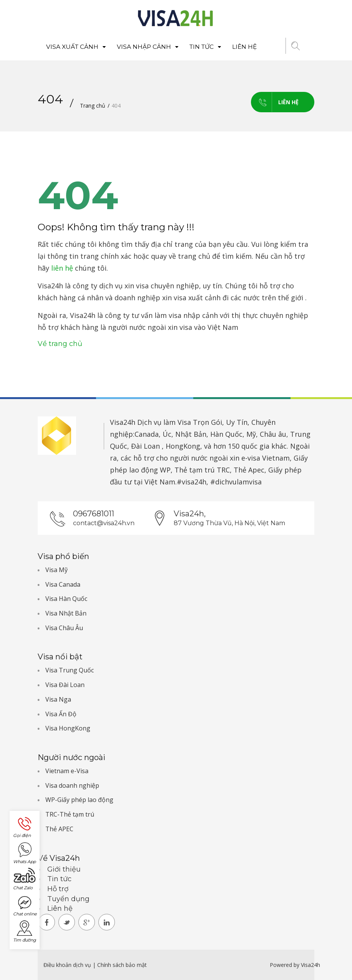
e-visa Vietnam (266, 458)
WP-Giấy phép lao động (79, 800)
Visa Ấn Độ (61, 714)
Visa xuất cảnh (76, 47)
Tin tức (205, 47)
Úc (167, 434)
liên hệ (62, 268)
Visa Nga (58, 699)
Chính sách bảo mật (122, 965)
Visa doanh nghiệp (72, 785)
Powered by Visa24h (295, 965)
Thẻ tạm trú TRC (202, 470)
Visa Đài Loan (65, 685)
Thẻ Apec (249, 470)
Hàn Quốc (226, 434)
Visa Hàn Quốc (66, 599)
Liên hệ (244, 47)
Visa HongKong (68, 728)
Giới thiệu (64, 869)
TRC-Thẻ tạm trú (70, 814)
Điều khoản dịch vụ (68, 965)
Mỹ (251, 434)
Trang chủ (93, 106)
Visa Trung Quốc (70, 670)
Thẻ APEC (59, 829)
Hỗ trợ (58, 889)
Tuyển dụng (68, 899)
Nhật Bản (191, 434)
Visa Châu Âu (64, 628)
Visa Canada (63, 584)
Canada (147, 434)
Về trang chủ (60, 344)
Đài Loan (145, 446)
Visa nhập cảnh (148, 47)
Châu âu (273, 434)
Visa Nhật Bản (66, 613)
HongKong (183, 446)
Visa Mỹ (56, 570)
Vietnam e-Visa (67, 771)
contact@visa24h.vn (104, 523)
